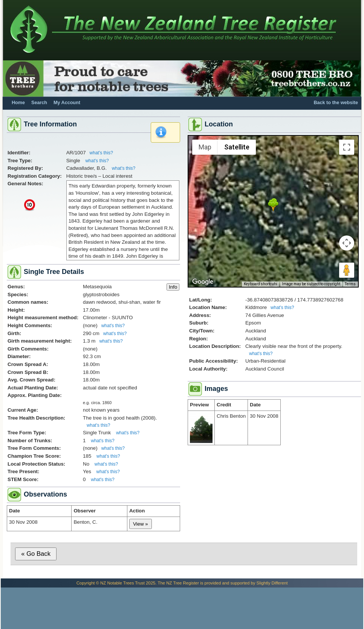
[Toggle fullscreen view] (347, 147)
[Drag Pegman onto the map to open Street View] (347, 270)
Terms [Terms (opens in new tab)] (350, 284)
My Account (67, 103)
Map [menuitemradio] (205, 147)
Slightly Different (272, 583)
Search (39, 103)
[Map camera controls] (347, 243)
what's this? (101, 153)
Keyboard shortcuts (261, 284)
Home (18, 103)
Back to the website (336, 103)
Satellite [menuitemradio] (237, 147)
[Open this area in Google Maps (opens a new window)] (203, 282)
